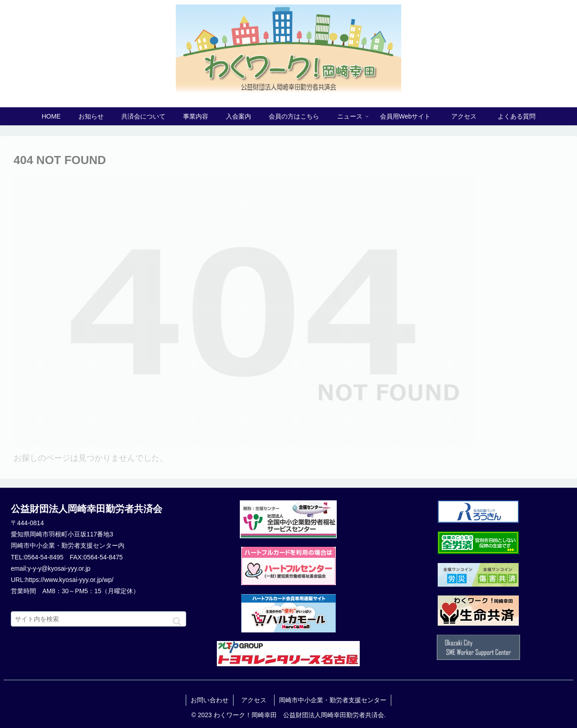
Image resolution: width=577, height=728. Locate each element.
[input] (98, 619)
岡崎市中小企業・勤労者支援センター (333, 700)
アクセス (257, 700)
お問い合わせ (210, 700)
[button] (177, 621)
